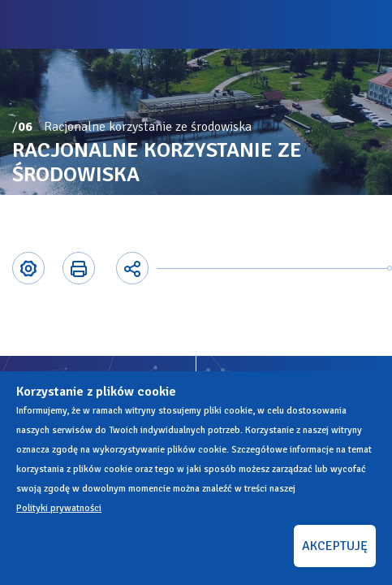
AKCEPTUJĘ (335, 546)
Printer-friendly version (78, 268)
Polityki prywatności (59, 508)
